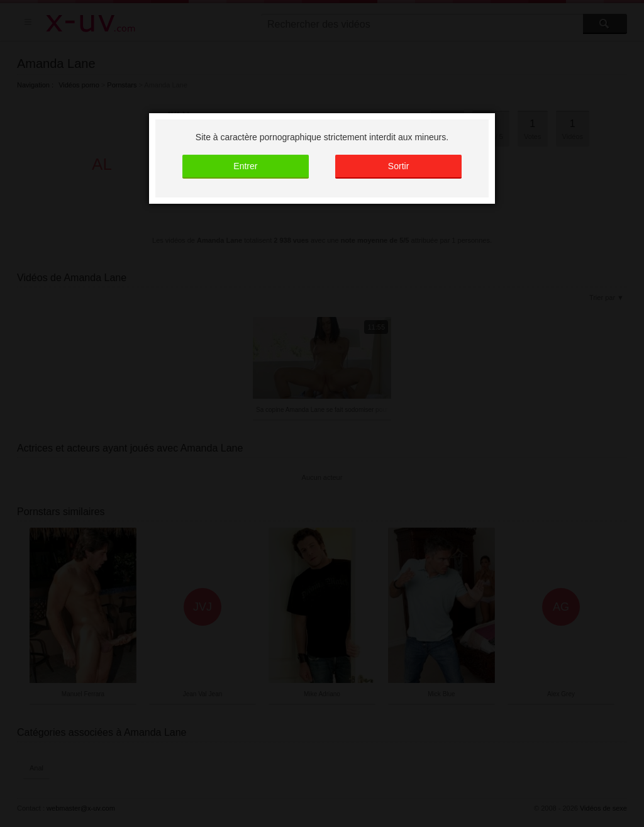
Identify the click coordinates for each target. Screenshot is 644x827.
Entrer (245, 166)
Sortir (398, 166)
